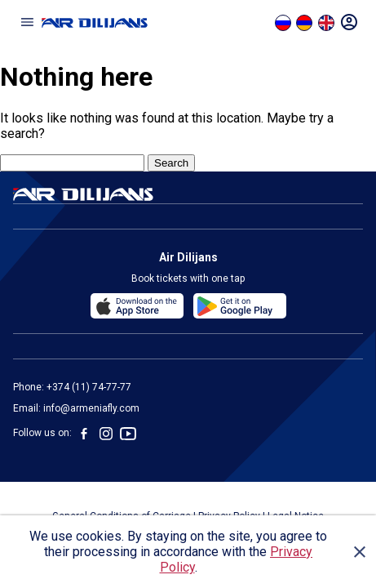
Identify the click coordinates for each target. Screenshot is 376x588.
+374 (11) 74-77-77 (89, 387)
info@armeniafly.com (91, 408)
